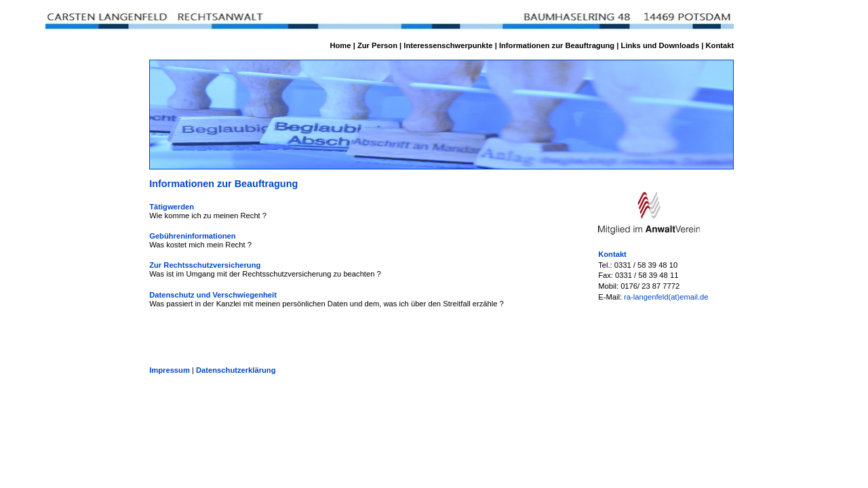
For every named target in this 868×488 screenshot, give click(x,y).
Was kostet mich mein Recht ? (200, 245)
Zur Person (377, 45)
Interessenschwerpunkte (448, 45)
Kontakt (720, 45)
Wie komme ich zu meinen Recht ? (208, 216)
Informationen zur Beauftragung (557, 45)
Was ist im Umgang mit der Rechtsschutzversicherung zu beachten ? (265, 274)
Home (340, 45)
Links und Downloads (660, 45)
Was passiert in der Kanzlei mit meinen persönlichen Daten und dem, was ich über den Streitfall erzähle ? (327, 304)
